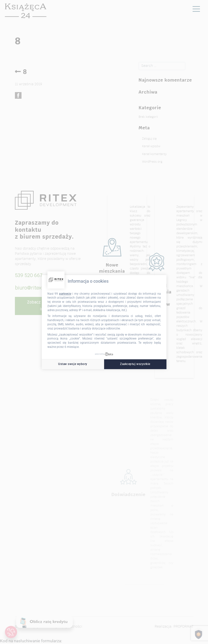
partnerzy (65, 293)
